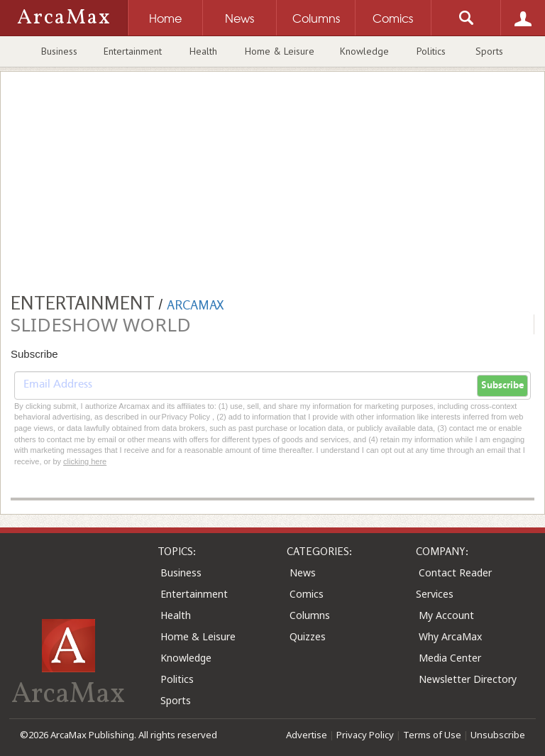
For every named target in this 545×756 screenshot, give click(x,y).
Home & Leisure (280, 51)
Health (203, 51)
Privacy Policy (365, 735)
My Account (446, 615)
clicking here (85, 461)
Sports (489, 51)
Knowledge (364, 51)
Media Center (450, 658)
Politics (431, 51)
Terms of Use (432, 735)
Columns (310, 615)
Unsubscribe (498, 735)
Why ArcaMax (450, 636)
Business (59, 51)
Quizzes (308, 636)
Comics (307, 594)
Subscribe (502, 385)
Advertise (307, 735)
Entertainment (133, 51)
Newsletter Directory (468, 679)
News (303, 573)
